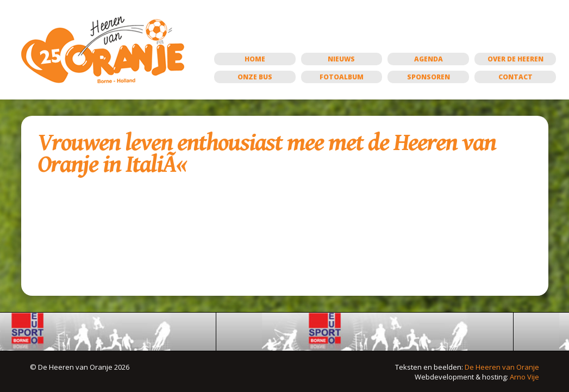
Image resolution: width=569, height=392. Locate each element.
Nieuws (341, 59)
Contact (515, 77)
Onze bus (255, 77)
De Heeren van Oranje (502, 367)
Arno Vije (524, 377)
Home (255, 59)
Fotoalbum (342, 77)
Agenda (429, 59)
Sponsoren (429, 77)
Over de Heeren (515, 59)
